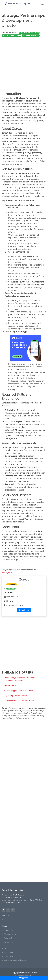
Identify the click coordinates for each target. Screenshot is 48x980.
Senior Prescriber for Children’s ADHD (19, 701)
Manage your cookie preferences (15, 960)
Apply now (24, 978)
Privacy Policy (8, 956)
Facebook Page (9, 930)
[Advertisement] (24, 62)
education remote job (31, 35)
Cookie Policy (8, 952)
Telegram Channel (10, 934)
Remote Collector (10, 685)
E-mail (6, 920)
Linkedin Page (8, 942)
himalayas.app (8, 572)
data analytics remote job (29, 33)
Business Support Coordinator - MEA (18, 690)
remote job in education (12, 35)
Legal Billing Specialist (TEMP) (15, 696)
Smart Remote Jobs (19, 4)
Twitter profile (8, 938)
